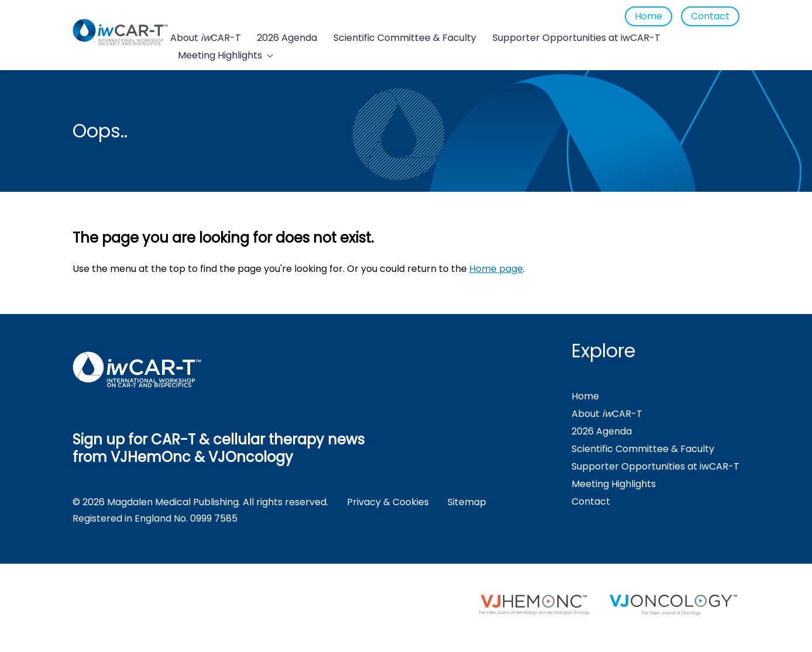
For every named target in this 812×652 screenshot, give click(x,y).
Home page (496, 269)
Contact (710, 16)
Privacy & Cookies (388, 502)
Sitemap (467, 502)
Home (648, 16)
